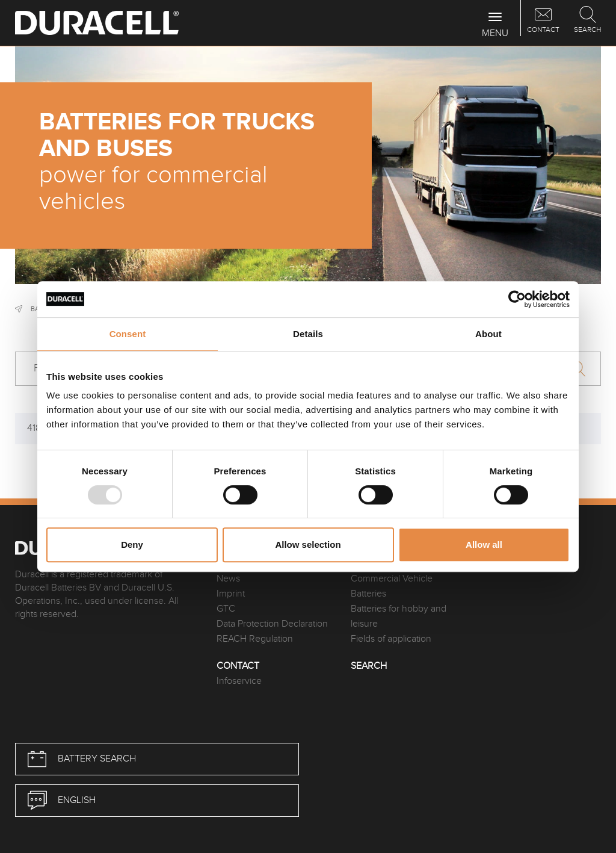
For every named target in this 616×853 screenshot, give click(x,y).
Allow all (484, 544)
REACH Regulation (255, 639)
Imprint (231, 594)
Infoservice (239, 681)
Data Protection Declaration (272, 624)
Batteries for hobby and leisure (399, 616)
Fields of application (391, 639)
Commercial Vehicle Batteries (392, 586)
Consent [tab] (128, 334)
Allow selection (308, 544)
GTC (226, 609)
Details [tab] (308, 334)
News (228, 579)
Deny (132, 544)
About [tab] (488, 334)
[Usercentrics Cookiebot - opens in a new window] (517, 299)
